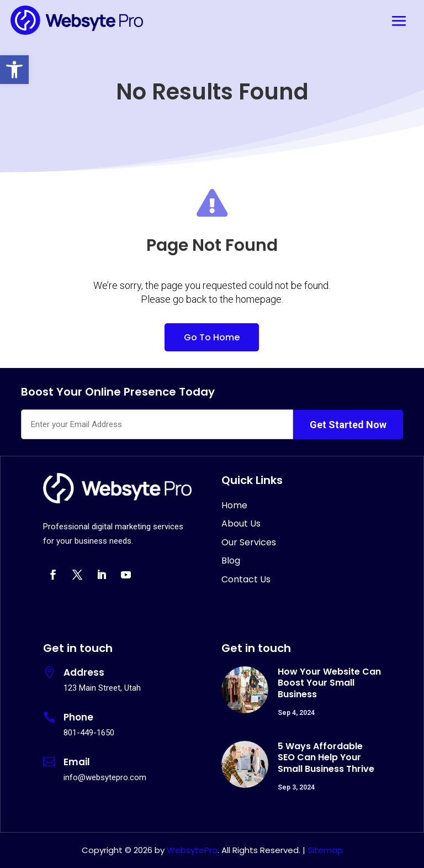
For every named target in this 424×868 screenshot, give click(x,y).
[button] (14, 70)
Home (234, 505)
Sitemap (325, 850)
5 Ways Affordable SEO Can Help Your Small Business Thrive (326, 758)
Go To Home (212, 337)
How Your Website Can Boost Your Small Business (329, 683)
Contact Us (246, 579)
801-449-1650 (89, 733)
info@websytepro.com (105, 777)
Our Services (249, 542)
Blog (231, 561)
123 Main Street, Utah (102, 688)
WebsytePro (191, 850)
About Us (241, 524)
